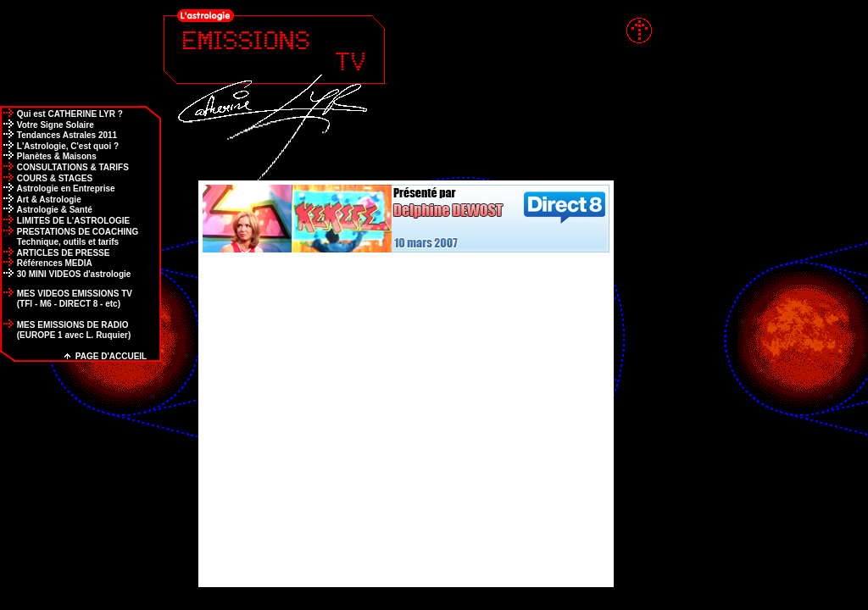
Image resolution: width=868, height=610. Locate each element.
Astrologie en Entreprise (58, 189)
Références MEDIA (46, 263)
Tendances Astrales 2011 (58, 135)
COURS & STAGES (46, 178)
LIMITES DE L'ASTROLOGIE (65, 221)
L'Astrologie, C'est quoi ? (59, 146)
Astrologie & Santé (46, 210)
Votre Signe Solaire (47, 125)
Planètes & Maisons (48, 156)
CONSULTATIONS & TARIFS (64, 167)
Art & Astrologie (41, 200)
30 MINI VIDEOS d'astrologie (65, 274)
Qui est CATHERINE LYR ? (61, 114)
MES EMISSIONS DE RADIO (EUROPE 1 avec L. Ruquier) (65, 330)
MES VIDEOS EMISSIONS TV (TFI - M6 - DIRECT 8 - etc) (66, 299)
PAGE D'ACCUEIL (106, 356)
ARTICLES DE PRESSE (55, 253)
